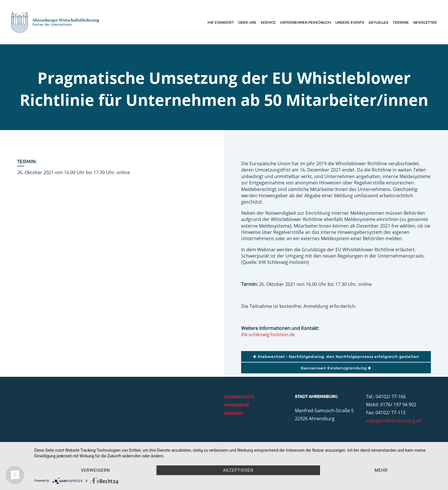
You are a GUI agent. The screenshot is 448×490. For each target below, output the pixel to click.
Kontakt (234, 413)
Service (268, 22)
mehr (381, 470)
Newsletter (425, 22)
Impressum (236, 405)
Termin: (27, 162)
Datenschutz (239, 397)
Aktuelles (379, 22)
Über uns (247, 22)
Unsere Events (350, 22)
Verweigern (95, 470)
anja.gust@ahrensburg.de (394, 421)
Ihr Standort (221, 22)
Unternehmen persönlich (305, 22)
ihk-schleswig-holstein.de (268, 334)
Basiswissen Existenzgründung (336, 368)
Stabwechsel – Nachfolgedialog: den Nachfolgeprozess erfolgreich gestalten (336, 356)
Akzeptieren (238, 470)
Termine (401, 22)
